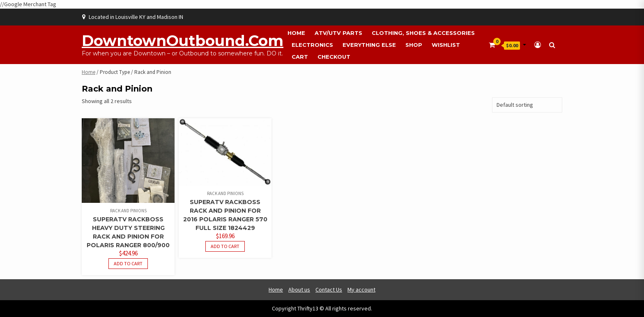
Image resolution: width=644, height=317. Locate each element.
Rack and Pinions (128, 211)
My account (361, 289)
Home (296, 33)
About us (299, 289)
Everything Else (369, 45)
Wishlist (446, 45)
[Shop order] (527, 105)
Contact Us (329, 289)
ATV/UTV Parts (338, 33)
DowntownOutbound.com (183, 41)
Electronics (312, 45)
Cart (300, 57)
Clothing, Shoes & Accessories (423, 33)
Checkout (334, 57)
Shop (414, 45)
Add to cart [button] (128, 263)
